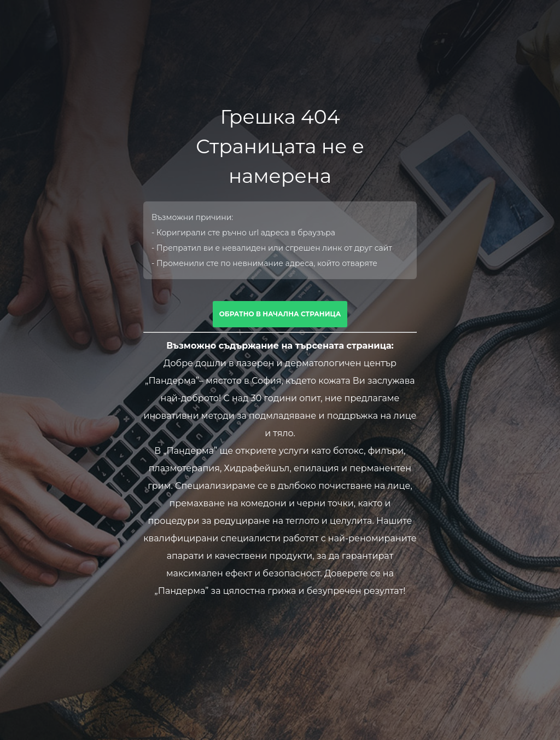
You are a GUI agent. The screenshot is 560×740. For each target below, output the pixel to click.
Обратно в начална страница (280, 314)
